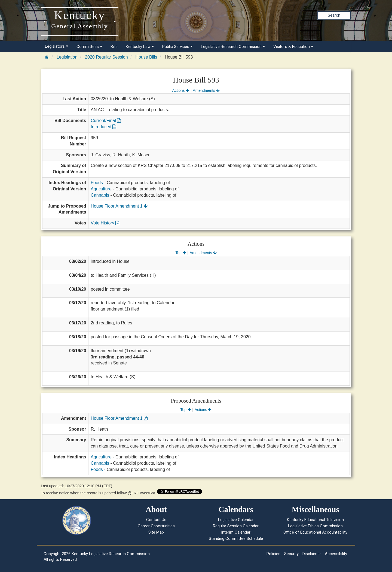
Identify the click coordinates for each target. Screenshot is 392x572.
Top (181, 253)
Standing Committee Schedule (236, 538)
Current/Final (106, 121)
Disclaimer (312, 554)
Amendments (206, 90)
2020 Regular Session (106, 57)
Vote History (105, 223)
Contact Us (156, 520)
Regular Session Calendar (236, 526)
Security (291, 554)
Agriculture (101, 189)
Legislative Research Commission (233, 47)
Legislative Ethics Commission (315, 526)
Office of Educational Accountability (315, 532)
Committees (89, 47)
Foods (97, 183)
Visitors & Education (293, 47)
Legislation (67, 57)
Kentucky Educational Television (315, 520)
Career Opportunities (156, 526)
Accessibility (336, 554)
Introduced (103, 127)
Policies (273, 554)
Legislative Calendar (236, 520)
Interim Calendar (236, 532)
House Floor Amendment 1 (119, 206)
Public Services (177, 47)
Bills (114, 47)
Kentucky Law (140, 47)
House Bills (146, 57)
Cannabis (100, 195)
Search (334, 15)
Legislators (57, 46)
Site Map (156, 532)
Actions (181, 90)
